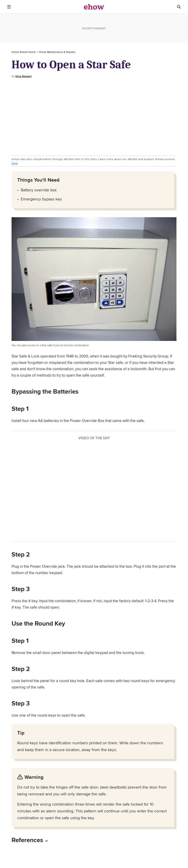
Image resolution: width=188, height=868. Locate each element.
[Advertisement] (94, 117)
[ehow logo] (94, 7)
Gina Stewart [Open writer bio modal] (23, 76)
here (15, 163)
